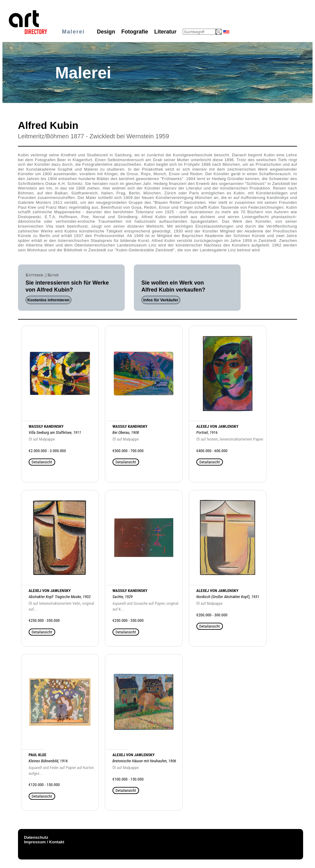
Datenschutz (36, 837)
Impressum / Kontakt (44, 842)
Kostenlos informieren (48, 300)
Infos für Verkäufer (161, 300)
